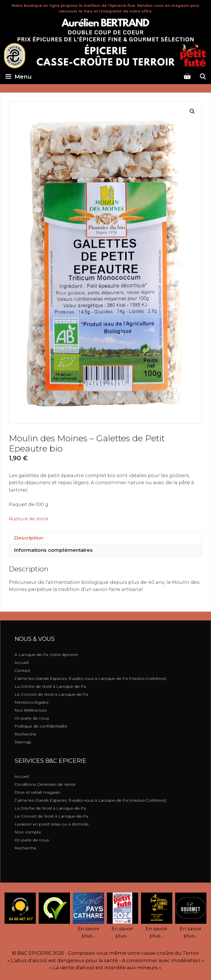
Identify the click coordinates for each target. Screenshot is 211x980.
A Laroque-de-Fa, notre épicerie (46, 655)
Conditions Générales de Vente (45, 784)
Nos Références (31, 710)
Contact (22, 670)
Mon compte (28, 832)
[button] (192, 111)
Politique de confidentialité (41, 726)
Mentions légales (31, 702)
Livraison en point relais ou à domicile (52, 824)
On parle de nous (32, 718)
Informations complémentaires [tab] (53, 550)
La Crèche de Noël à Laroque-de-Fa (50, 686)
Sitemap (23, 742)
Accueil (22, 663)
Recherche (25, 734)
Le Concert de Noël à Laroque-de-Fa (51, 694)
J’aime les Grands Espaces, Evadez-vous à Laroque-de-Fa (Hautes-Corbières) (90, 678)
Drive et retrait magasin (37, 792)
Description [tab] (29, 538)
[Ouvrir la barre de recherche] (203, 77)
